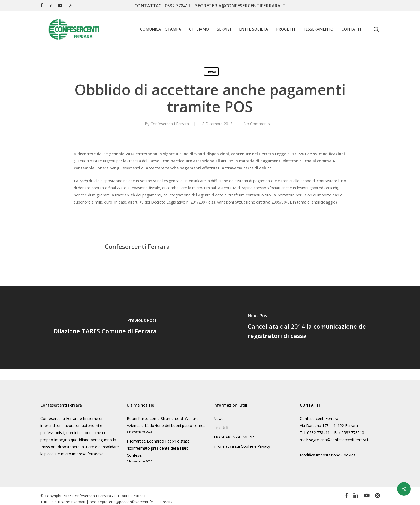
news (211, 71)
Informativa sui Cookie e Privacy (242, 446)
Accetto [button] (345, 450)
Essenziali (286, 431)
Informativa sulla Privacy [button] (359, 494)
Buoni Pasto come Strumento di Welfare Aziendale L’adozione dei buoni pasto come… (167, 422)
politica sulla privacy (376, 407)
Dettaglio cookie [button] (327, 494)
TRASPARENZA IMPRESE (235, 437)
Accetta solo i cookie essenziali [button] (345, 466)
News (218, 418)
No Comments (257, 124)
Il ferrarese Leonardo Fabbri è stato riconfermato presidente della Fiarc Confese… (158, 448)
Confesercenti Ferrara (170, 124)
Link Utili (221, 428)
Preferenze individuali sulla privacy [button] (345, 482)
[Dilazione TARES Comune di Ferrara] (105, 327)
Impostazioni (286, 418)
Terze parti (399, 431)
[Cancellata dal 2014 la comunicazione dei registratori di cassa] (315, 327)
